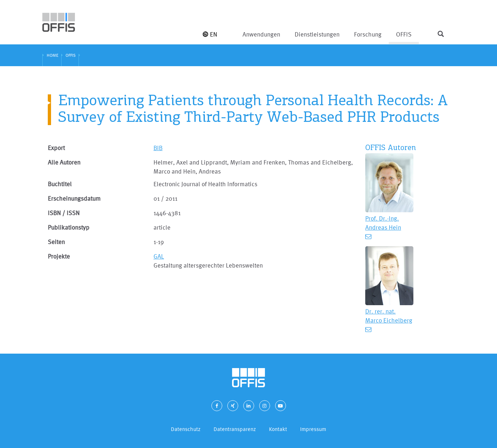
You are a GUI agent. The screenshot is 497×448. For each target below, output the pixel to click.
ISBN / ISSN (64, 213)
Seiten (56, 242)
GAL (159, 256)
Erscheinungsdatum (74, 198)
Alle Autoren (64, 162)
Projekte (59, 256)
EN (210, 34)
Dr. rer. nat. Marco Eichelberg (389, 316)
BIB (158, 148)
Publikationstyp (69, 227)
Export (56, 148)
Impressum (313, 429)
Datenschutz (186, 429)
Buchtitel (60, 184)
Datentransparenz (235, 429)
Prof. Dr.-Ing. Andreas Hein (383, 223)
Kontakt (278, 429)
